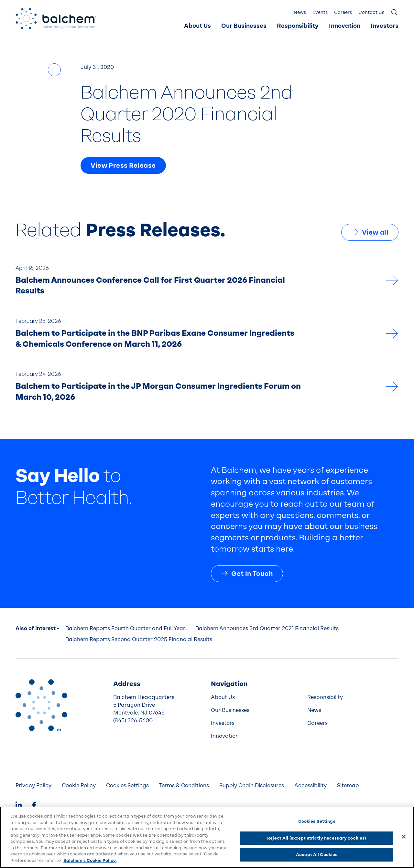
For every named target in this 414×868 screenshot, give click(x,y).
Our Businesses (244, 26)
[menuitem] (197, 26)
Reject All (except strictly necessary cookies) (317, 838)
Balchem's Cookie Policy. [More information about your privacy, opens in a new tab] (90, 860)
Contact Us (371, 12)
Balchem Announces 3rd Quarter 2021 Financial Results (267, 628)
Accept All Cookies (317, 855)
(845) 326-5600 (133, 720)
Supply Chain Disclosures (252, 785)
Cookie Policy (79, 785)
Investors (385, 26)
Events (320, 12)
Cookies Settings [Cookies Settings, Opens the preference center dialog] (317, 821)
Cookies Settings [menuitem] (127, 785)
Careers (343, 12)
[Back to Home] (41, 705)
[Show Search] (395, 13)
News (300, 12)
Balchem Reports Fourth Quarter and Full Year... (127, 628)
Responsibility (298, 26)
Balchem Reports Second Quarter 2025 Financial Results (139, 639)
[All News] (54, 70)
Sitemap (348, 785)
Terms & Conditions (184, 785)
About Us (197, 26)
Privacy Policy (33, 785)
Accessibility (310, 785)
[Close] (404, 837)
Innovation (345, 26)
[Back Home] (56, 19)
